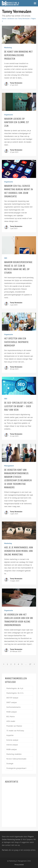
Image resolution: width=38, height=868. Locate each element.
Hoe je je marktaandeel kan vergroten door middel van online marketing (19, 551)
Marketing (8, 47)
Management (9, 466)
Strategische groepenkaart (16, 768)
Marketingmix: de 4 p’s (15, 688)
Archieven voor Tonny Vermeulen (19, 18)
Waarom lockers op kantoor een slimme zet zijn (17, 122)
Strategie (10, 764)
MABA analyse (12, 712)
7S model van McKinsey (15, 731)
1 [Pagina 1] (8, 664)
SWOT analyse (12, 702)
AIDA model (11, 721)
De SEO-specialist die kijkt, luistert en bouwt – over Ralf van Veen (19, 406)
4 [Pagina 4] (19, 664)
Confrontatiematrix (13, 707)
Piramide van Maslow (14, 726)
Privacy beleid (19, 865)
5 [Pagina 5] (23, 664)
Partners (5, 850)
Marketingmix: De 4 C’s (15, 693)
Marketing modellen (14, 754)
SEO (6, 258)
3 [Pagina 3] (15, 664)
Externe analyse (12, 740)
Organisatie (9, 115)
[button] (35, 3)
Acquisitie (10, 735)
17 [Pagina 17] (31, 664)
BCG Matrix (11, 717)
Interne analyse (12, 745)
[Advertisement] (19, 805)
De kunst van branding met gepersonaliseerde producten (18, 55)
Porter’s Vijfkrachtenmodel (16, 759)
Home (4, 18)
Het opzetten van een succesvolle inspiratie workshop (16, 342)
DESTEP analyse (12, 698)
